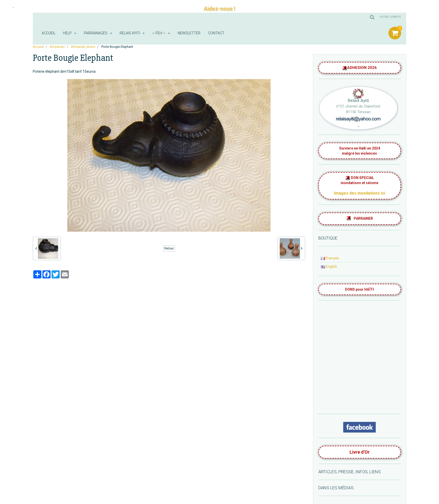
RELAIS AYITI (130, 33)
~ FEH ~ (159, 33)
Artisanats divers (83, 47)
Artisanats (57, 47)
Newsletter (189, 33)
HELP (68, 33)
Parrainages (96, 33)
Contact (216, 33)
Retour (169, 248)
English (329, 266)
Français (330, 258)
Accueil (49, 33)
